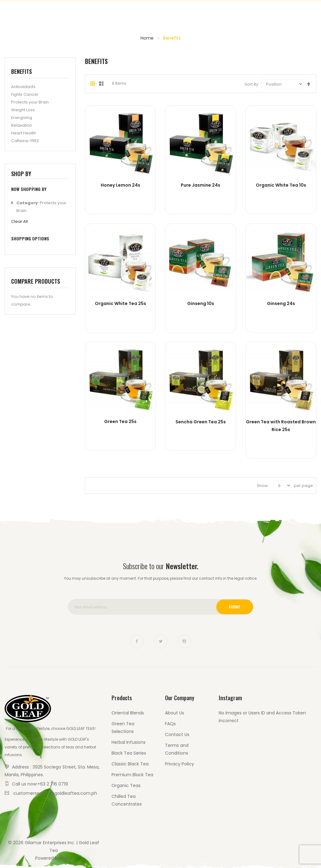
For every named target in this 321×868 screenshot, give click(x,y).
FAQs (170, 724)
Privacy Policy (180, 764)
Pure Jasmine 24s (201, 185)
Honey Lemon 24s (120, 185)
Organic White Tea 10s (281, 185)
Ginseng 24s (281, 303)
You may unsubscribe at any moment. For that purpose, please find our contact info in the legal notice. (161, 578)
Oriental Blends (128, 713)
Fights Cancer (25, 94)
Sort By (251, 84)
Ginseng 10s (201, 303)
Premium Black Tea (132, 775)
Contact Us (291, 12)
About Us (175, 713)
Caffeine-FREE (25, 141)
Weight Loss (23, 110)
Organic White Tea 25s (120, 303)
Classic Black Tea (130, 764)
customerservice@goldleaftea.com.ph (55, 793)
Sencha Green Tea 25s (201, 422)
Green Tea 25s (120, 421)
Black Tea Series (129, 753)
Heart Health (24, 133)
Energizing (22, 118)
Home (148, 38)
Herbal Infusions (129, 742)
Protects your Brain (30, 102)
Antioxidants (23, 87)
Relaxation (22, 125)
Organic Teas (126, 785)
